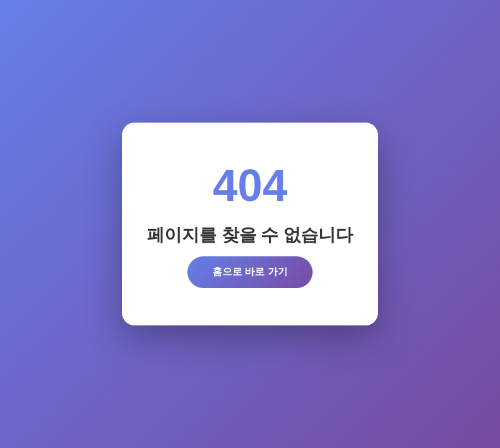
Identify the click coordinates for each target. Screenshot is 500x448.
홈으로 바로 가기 (250, 272)
